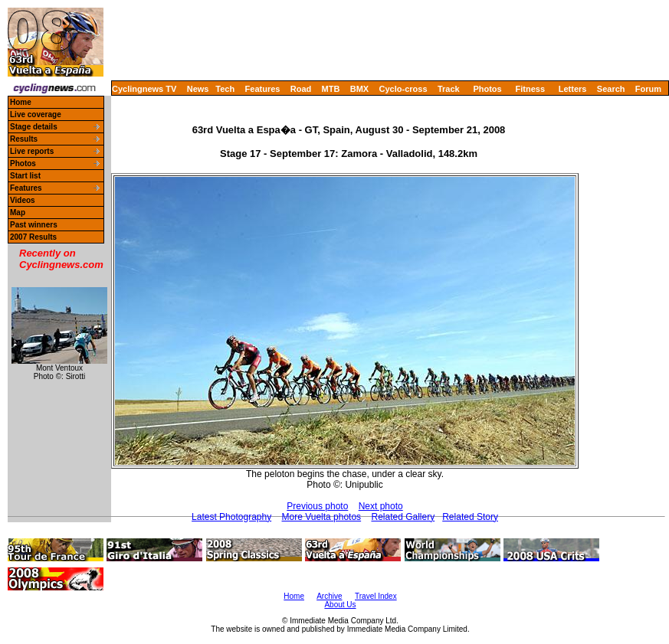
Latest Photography (231, 517)
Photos (487, 89)
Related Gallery (403, 517)
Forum (648, 89)
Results (24, 139)
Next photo (381, 506)
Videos (23, 200)
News (198, 89)
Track (449, 89)
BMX (359, 89)
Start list (25, 176)
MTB (331, 89)
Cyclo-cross (403, 89)
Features (263, 89)
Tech (225, 89)
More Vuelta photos (322, 517)
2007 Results (33, 237)
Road (301, 89)
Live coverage (36, 114)
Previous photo (317, 506)
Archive (329, 596)
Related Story (470, 517)
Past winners (34, 225)
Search (611, 89)
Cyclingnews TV (144, 89)
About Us (340, 605)
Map (18, 212)
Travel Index (376, 596)
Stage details (34, 127)
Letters (573, 89)
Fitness (530, 89)
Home (21, 102)
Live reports (32, 151)
